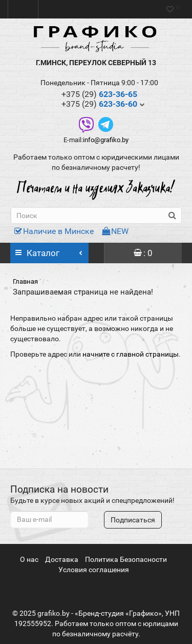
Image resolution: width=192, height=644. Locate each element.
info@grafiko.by (106, 140)
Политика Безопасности (126, 559)
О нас (29, 559)
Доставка (62, 559)
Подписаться (133, 520)
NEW (115, 231)
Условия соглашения (94, 570)
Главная (25, 281)
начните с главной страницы (131, 354)
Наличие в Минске (54, 231)
